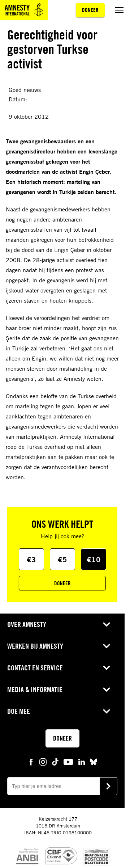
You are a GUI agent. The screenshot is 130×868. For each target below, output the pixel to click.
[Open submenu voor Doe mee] (107, 711)
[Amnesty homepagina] (24, 10)
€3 (31, 559)
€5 (62, 559)
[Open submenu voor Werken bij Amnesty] (107, 646)
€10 (94, 559)
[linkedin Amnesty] (82, 762)
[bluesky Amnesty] (94, 762)
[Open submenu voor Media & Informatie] (107, 690)
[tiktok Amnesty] (55, 762)
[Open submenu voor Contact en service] (107, 668)
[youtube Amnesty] (68, 762)
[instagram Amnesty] (43, 762)
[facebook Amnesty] (31, 762)
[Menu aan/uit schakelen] (119, 10)
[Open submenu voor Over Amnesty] (107, 624)
